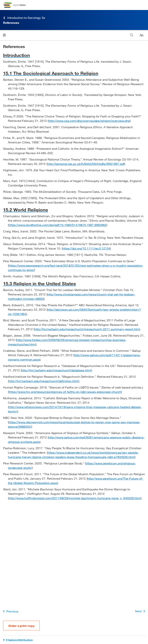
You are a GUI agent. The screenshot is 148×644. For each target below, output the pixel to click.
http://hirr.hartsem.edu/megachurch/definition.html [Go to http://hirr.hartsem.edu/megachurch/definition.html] (44, 381)
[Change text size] (141, 35)
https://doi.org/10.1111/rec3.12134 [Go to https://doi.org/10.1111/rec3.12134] (86, 248)
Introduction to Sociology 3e (24, 18)
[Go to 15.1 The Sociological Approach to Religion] (74, 73)
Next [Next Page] (141, 611)
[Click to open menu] (4, 35)
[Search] (132, 35)
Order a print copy (21, 626)
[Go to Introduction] (74, 55)
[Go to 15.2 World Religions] (74, 210)
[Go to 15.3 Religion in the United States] (74, 283)
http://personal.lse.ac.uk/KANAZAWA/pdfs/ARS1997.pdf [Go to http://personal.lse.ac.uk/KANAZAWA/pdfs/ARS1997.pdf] (86, 164)
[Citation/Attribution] (74, 640)
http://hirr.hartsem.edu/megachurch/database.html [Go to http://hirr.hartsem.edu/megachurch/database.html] (56, 370)
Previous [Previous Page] (10, 611)
